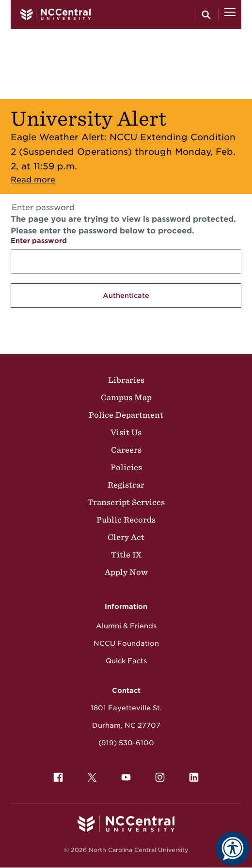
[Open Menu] (230, 15)
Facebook (56, 775)
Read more (33, 180)
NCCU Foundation (126, 643)
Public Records (126, 520)
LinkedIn (191, 775)
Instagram (157, 775)
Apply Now (126, 572)
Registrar (126, 485)
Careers (126, 450)
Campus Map (126, 397)
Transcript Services (126, 502)
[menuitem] (58, 777)
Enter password (39, 241)
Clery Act (126, 537)
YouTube (124, 775)
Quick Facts (126, 661)
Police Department (126, 415)
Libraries (126, 380)
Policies (126, 467)
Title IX (126, 555)
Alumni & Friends (126, 626)
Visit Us (126, 432)
